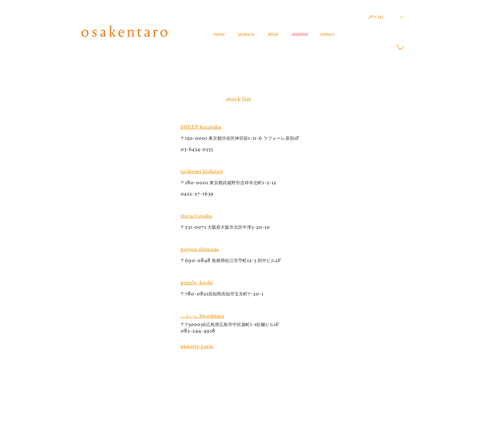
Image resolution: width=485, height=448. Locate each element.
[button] (386, 17)
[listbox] (386, 17)
